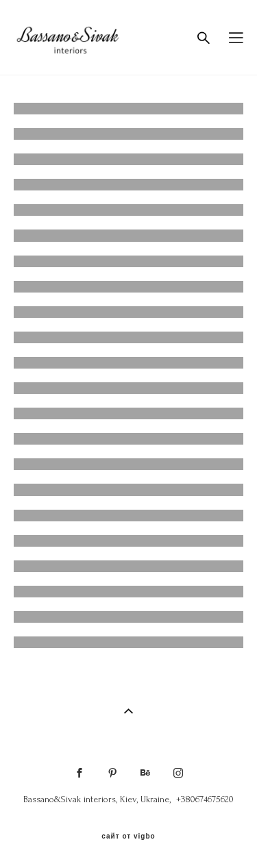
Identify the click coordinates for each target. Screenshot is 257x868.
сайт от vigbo (128, 836)
